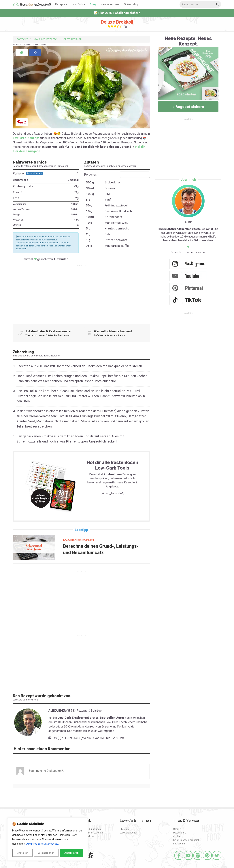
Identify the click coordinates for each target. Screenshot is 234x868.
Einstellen (22, 853)
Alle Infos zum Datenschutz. (43, 844)
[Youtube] (188, 860)
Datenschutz (180, 833)
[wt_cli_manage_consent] (186, 840)
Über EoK (178, 829)
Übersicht (125, 829)
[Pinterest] (207, 860)
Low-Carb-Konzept (26, 138)
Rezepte (61, 4)
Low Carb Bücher (128, 833)
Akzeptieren (71, 853)
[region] (48, 839)
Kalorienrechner (110, 4)
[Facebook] (179, 860)
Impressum (179, 844)
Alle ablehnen (46, 853)
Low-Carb (79, 4)
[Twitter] (217, 860)
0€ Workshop (131, 4)
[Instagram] (198, 860)
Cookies (177, 836)
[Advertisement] (81, 293)
